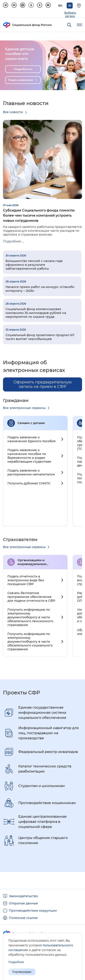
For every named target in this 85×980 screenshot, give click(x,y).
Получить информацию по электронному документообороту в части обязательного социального (30, 642)
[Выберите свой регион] (79, 6)
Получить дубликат (29, 483)
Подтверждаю (22, 972)
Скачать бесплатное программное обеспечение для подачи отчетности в (31, 597)
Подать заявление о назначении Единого (32, 439)
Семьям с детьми (31, 423)
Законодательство (23, 896)
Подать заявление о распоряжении (31, 472)
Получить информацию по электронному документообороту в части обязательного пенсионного (30, 617)
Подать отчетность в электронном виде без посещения (26, 580)
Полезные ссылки (23, 918)
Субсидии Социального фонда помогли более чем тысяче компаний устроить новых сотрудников (39, 215)
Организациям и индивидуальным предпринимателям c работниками (35, 562)
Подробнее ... (13, 241)
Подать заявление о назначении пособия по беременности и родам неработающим (29, 456)
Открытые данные (23, 903)
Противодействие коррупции (33, 911)
